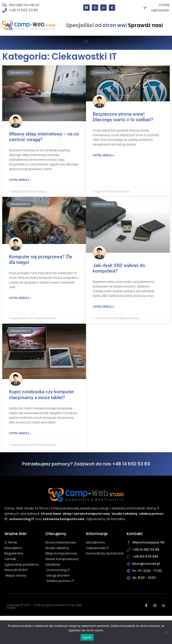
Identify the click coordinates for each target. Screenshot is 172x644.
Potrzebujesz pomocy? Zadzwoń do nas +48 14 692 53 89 (86, 464)
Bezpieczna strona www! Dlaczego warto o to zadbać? (123, 117)
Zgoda (87, 637)
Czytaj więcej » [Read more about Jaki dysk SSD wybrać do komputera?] (104, 307)
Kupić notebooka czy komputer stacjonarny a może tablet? (41, 395)
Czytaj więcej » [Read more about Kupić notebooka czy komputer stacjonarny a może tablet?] (20, 433)
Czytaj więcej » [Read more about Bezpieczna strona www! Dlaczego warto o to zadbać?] (104, 155)
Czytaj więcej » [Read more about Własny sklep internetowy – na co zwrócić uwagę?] (20, 180)
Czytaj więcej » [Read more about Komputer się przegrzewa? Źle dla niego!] (20, 298)
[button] (86, 42)
